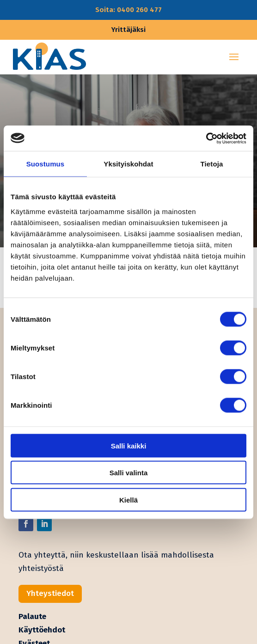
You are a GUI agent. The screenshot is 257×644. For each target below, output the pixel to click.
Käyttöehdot (42, 630)
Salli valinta (129, 473)
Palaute (32, 616)
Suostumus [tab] (46, 164)
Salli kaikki (129, 445)
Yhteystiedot (50, 593)
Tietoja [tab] (212, 164)
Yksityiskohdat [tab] (128, 164)
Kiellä (128, 500)
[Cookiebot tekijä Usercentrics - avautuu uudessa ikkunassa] (206, 138)
